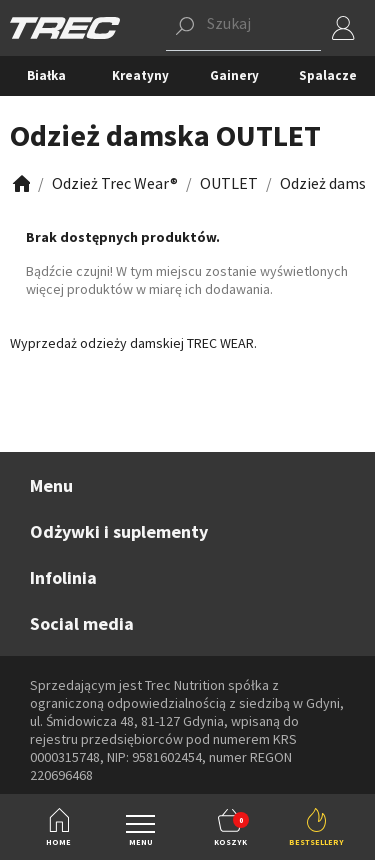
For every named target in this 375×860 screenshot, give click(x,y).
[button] (243, 28)
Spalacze (328, 75)
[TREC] (65, 26)
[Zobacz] (20, 183)
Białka (46, 75)
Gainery (234, 75)
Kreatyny (140, 75)
